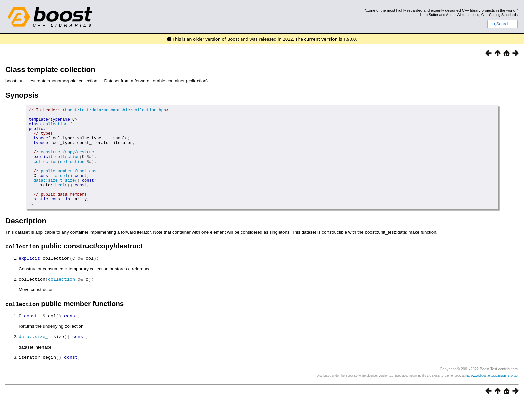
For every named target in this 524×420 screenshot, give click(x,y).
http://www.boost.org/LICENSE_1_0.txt (491, 395)
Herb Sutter (429, 15)
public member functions (69, 185)
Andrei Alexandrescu (463, 15)
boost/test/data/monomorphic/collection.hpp (115, 111)
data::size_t (48, 196)
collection (55, 128)
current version (321, 39)
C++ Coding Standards (499, 15)
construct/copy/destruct (69, 162)
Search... (502, 24)
